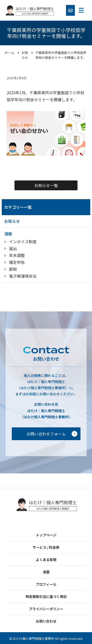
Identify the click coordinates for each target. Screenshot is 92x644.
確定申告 (17, 262)
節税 (13, 269)
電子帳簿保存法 (23, 276)
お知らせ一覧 (46, 185)
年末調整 (17, 255)
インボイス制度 (23, 241)
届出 (13, 248)
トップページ (46, 535)
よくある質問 (46, 560)
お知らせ (12, 221)
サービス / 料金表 (46, 547)
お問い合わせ (46, 621)
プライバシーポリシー (46, 609)
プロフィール (46, 584)
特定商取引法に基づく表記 (46, 596)
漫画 (8, 234)
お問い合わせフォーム (46, 434)
